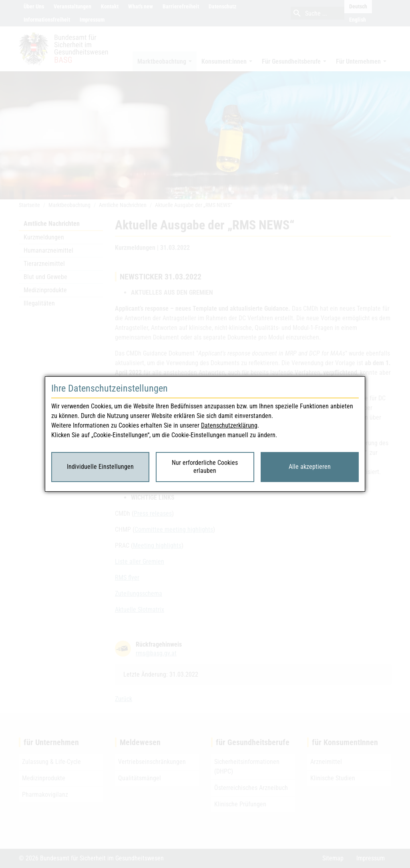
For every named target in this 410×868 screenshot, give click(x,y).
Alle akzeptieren (310, 467)
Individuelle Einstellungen (100, 467)
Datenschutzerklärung (229, 425)
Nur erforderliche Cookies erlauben (205, 467)
